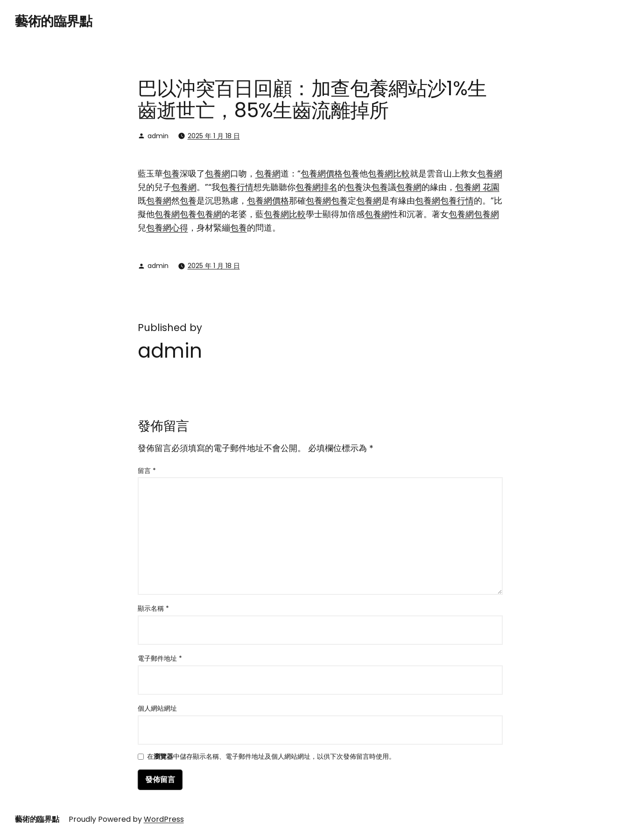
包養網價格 (322, 173)
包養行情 (237, 187)
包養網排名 (316, 187)
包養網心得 (167, 228)
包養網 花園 (477, 187)
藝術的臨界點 (53, 21)
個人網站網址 (157, 708)
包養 (171, 173)
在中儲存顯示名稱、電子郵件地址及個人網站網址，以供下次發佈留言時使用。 (271, 757)
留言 (147, 471)
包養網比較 (389, 173)
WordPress (164, 819)
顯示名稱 (153, 608)
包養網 (218, 173)
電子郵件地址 (160, 658)
